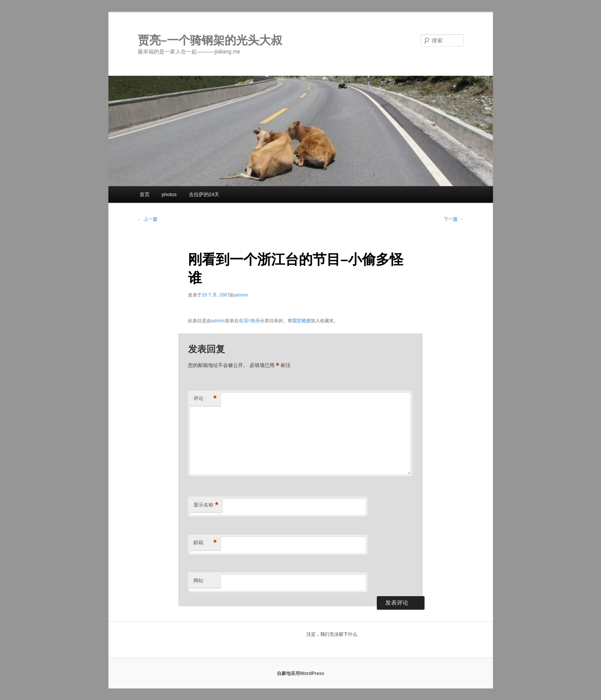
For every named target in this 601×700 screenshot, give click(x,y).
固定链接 (301, 321)
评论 (205, 399)
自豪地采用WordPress (300, 673)
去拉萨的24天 (204, 194)
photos (169, 194)
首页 (145, 194)
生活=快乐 (249, 321)
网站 (198, 581)
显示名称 (206, 505)
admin (241, 295)
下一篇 (454, 219)
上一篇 (147, 219)
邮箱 (205, 543)
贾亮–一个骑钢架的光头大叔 (210, 40)
